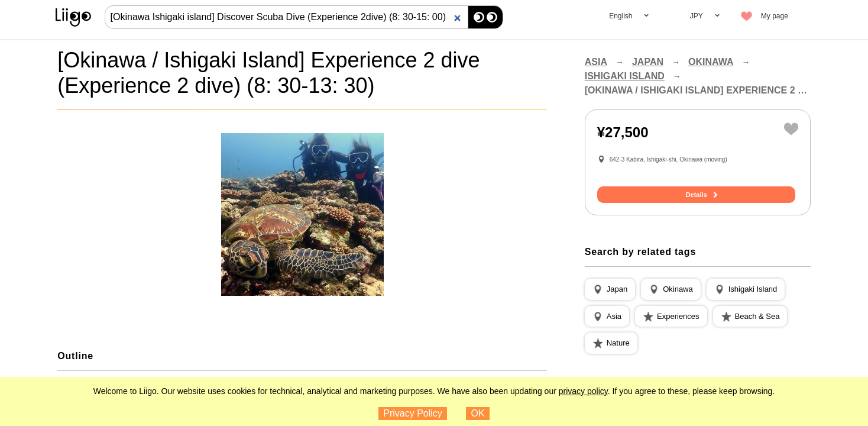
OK (478, 413)
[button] (610, 290)
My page (775, 16)
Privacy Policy (413, 413)
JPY (697, 16)
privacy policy (583, 391)
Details (698, 195)
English (621, 16)
